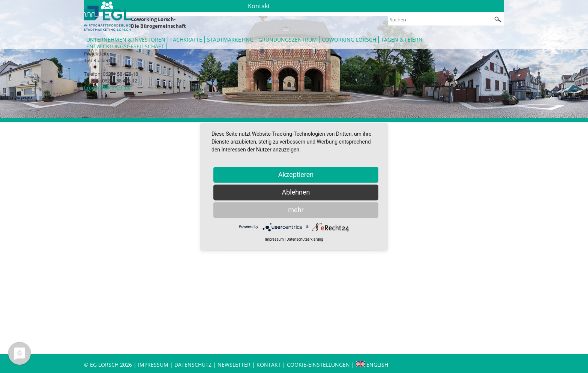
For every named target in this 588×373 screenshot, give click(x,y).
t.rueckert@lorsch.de (107, 88)
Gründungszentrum (288, 40)
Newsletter (234, 365)
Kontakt (269, 365)
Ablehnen (296, 192)
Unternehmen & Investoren (126, 40)
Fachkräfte (186, 40)
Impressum (153, 365)
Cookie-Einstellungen (318, 365)
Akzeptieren (296, 175)
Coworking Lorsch (349, 40)
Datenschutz (194, 365)
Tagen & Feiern (402, 40)
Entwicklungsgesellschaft (125, 46)
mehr (296, 210)
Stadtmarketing (230, 40)
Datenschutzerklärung (305, 239)
